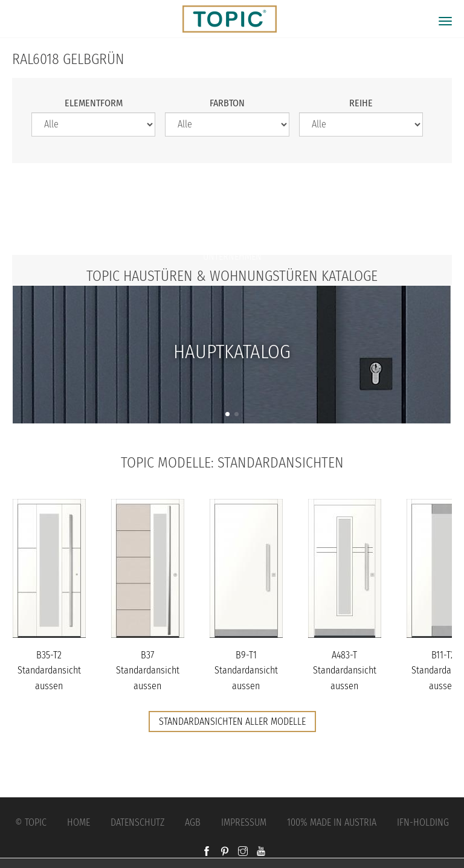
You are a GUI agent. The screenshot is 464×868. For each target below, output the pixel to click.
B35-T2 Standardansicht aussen (49, 670)
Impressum (244, 822)
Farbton (227, 103)
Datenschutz (137, 822)
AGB (193, 822)
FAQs (232, 232)
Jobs (232, 208)
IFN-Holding (423, 822)
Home (79, 822)
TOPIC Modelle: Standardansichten (232, 463)
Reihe (361, 103)
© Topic (31, 822)
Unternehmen (232, 256)
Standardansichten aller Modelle (232, 722)
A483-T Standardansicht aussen (345, 670)
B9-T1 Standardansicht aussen (246, 670)
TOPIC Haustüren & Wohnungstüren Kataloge (232, 276)
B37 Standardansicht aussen (148, 670)
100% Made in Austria (332, 822)
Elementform (94, 103)
